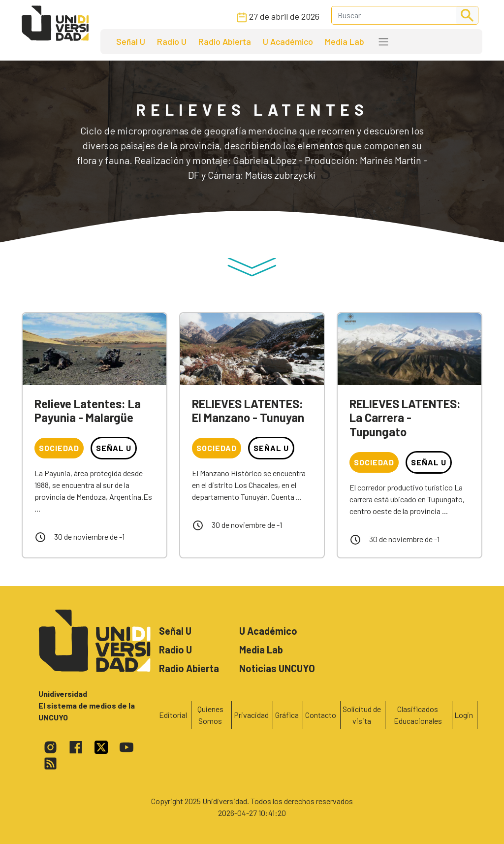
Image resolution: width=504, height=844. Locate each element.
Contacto (321, 715)
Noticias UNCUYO (277, 668)
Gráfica (287, 715)
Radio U (172, 41)
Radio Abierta (225, 41)
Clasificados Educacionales (418, 715)
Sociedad (59, 448)
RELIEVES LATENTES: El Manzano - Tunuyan (248, 411)
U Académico (288, 41)
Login (464, 715)
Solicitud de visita (362, 715)
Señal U (131, 41)
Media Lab (345, 41)
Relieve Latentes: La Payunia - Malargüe (88, 411)
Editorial (173, 715)
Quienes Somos (210, 715)
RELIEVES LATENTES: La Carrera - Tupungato (405, 418)
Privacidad (251, 715)
